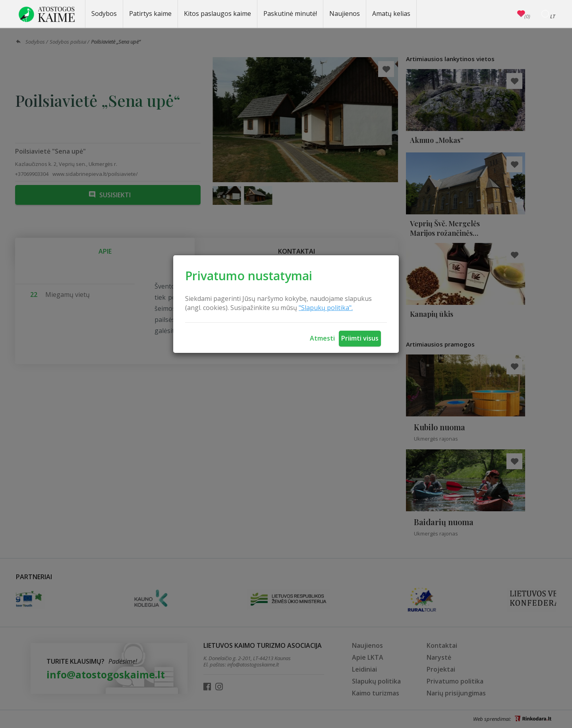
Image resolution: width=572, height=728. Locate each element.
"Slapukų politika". (326, 308)
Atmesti (322, 338)
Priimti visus (360, 338)
